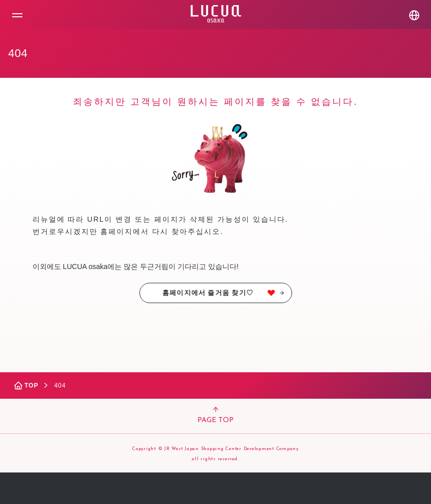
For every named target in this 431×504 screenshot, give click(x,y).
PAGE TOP (215, 416)
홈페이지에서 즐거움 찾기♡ (223, 293)
